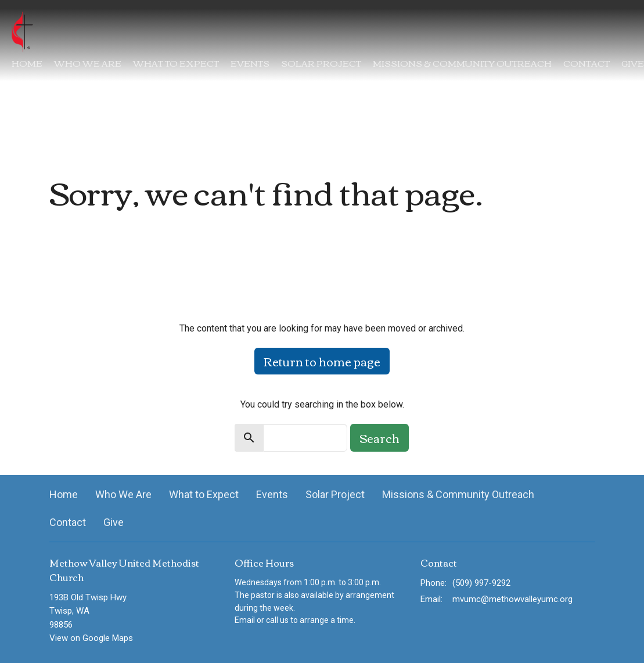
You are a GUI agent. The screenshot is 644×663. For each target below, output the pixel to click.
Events (250, 63)
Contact (587, 63)
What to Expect (176, 63)
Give (633, 63)
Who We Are (88, 63)
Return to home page (322, 361)
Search (379, 437)
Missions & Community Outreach (462, 63)
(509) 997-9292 (481, 583)
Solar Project (321, 63)
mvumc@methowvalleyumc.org (512, 599)
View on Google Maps (91, 638)
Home (27, 63)
